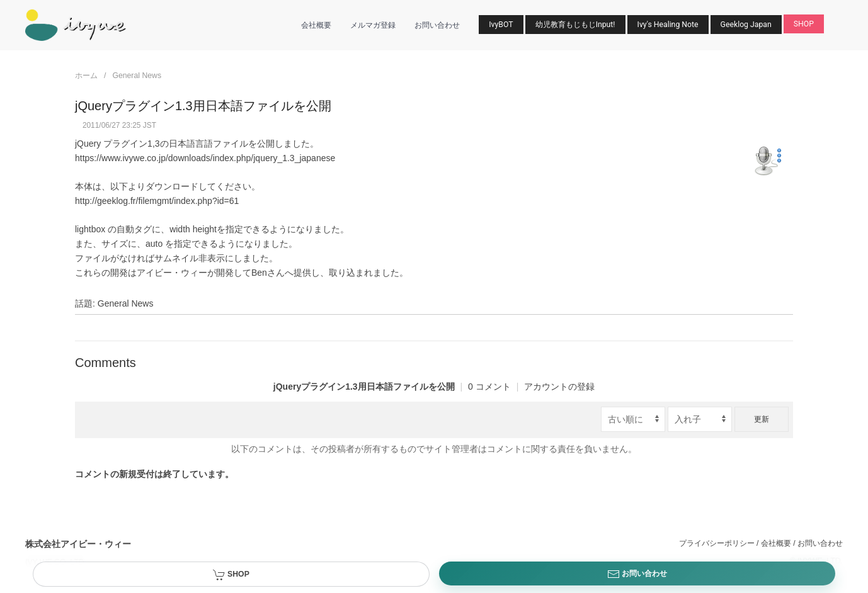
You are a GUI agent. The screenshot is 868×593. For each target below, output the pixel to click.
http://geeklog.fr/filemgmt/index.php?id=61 (157, 201)
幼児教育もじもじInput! (575, 25)
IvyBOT (501, 25)
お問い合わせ (437, 25)
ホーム (86, 76)
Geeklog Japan (746, 25)
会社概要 (316, 25)
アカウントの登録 (559, 387)
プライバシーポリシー (717, 543)
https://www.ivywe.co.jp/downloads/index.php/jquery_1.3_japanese (205, 158)
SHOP (804, 24)
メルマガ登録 (373, 25)
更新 (762, 419)
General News (137, 76)
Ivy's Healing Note (668, 25)
